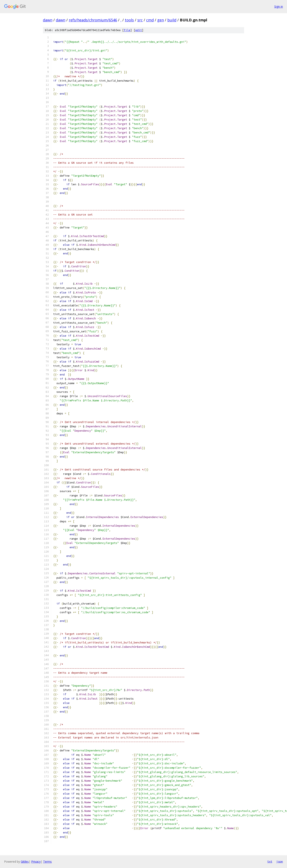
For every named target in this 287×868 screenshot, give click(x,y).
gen (161, 20)
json (280, 861)
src (140, 20)
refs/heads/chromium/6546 (93, 20)
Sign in (279, 6)
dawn (48, 20)
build (172, 20)
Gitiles (25, 862)
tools (129, 20)
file (127, 30)
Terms (47, 862)
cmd (150, 20)
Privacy (36, 862)
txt (270, 861)
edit (139, 30)
